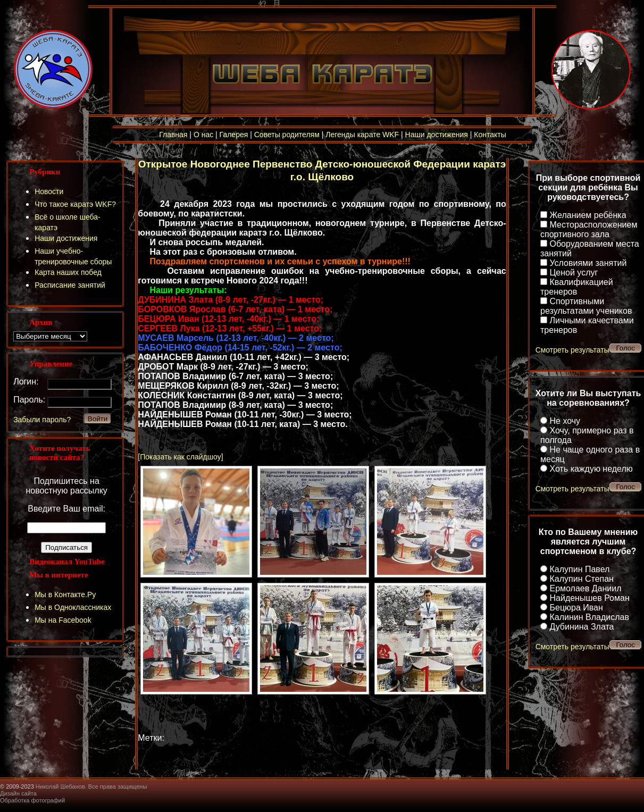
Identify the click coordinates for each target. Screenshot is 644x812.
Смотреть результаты (572, 350)
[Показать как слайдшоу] (180, 457)
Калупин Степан (581, 579)
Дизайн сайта (18, 793)
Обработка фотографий (32, 800)
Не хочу (565, 421)
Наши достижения (437, 135)
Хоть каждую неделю (591, 469)
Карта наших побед (68, 272)
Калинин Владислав (589, 617)
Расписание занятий (70, 285)
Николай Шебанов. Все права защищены (91, 786)
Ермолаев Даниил (585, 588)
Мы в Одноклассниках (73, 607)
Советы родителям (287, 135)
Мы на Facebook (63, 620)
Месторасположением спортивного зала (589, 229)
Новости (49, 191)
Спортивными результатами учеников (586, 306)
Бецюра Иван (576, 608)
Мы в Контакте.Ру (65, 595)
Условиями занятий (588, 263)
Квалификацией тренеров (577, 287)
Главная (173, 135)
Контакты (490, 135)
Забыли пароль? (42, 420)
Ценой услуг (574, 273)
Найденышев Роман (589, 598)
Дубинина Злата (582, 627)
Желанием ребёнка (588, 215)
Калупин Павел (579, 569)
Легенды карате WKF (362, 135)
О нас (203, 135)
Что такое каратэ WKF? (75, 204)
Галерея (234, 135)
